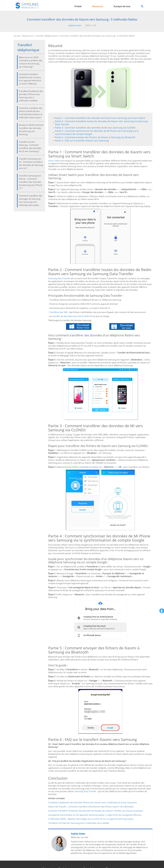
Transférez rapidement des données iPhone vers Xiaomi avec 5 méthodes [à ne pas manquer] (92, 803)
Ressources (98, 6)
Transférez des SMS (58, 312)
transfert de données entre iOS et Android (72, 316)
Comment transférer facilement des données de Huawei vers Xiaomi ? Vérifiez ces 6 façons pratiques (96, 811)
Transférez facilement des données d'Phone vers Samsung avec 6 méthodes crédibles (31, 96)
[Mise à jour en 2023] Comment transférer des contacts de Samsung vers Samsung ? (31, 62)
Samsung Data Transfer (59, 278)
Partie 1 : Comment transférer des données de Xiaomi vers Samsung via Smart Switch (100, 118)
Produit (78, 6)
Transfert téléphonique (46, 36)
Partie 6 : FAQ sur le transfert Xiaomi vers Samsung (82, 141)
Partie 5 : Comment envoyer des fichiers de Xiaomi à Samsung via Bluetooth (95, 137)
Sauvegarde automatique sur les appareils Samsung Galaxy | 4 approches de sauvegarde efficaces (95, 815)
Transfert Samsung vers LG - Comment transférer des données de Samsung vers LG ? (31, 163)
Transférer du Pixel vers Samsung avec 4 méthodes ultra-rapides (79, 823)
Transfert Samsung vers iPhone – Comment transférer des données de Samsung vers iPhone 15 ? (30, 182)
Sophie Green (75, 25)
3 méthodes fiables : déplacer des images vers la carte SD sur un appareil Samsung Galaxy (91, 819)
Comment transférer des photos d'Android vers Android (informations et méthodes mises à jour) (31, 113)
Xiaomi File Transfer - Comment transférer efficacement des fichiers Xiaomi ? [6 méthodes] (91, 807)
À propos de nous (122, 6)
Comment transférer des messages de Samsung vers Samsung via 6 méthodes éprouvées (31, 200)
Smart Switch (54, 161)
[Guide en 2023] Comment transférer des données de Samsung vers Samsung (31, 130)
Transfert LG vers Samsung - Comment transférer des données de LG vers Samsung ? (30, 147)
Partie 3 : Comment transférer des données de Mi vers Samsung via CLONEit (95, 128)
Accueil (17, 36)
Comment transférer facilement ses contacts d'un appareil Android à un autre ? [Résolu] (30, 79)
